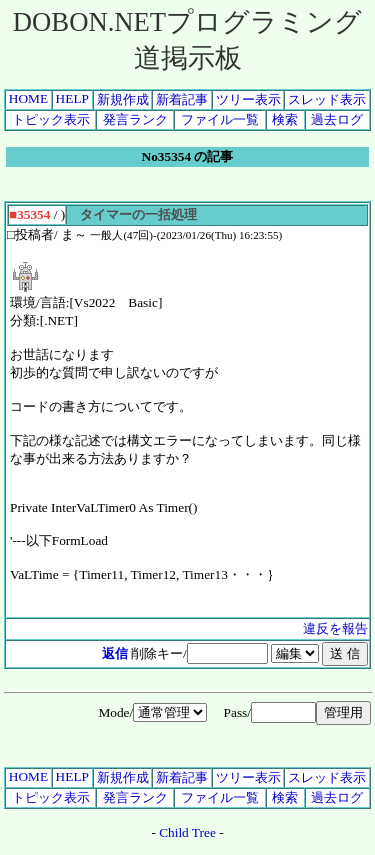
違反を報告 (335, 628)
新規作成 (123, 99)
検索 (285, 119)
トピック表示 (51, 119)
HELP (72, 98)
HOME (28, 98)
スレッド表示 (327, 99)
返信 (115, 653)
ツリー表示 (248, 99)
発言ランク (135, 119)
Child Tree (187, 832)
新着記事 (182, 99)
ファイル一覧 (220, 119)
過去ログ (337, 119)
